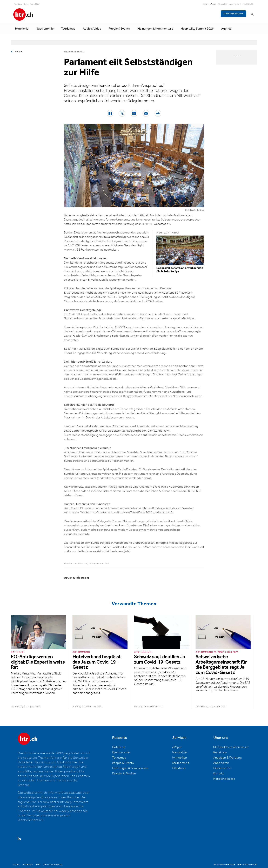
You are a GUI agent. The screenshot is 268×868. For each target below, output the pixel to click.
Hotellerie (22, 29)
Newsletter (223, 4)
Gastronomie (45, 29)
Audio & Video (92, 29)
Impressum (28, 864)
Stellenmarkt (181, 763)
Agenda (226, 29)
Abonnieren (221, 763)
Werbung (18, 4)
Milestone (179, 768)
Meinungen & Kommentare (155, 29)
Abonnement (235, 4)
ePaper (213, 4)
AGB (38, 864)
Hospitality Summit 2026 (197, 29)
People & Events (119, 29)
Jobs (26, 4)
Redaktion (220, 752)
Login (206, 4)
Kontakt (219, 774)
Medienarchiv (248, 4)
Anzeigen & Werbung (228, 758)
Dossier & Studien (124, 774)
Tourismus (68, 29)
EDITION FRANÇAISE (234, 14)
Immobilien (35, 4)
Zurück (19, 52)
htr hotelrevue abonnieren (231, 747)
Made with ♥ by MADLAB (247, 864)
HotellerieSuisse (224, 779)
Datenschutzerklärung (53, 864)
